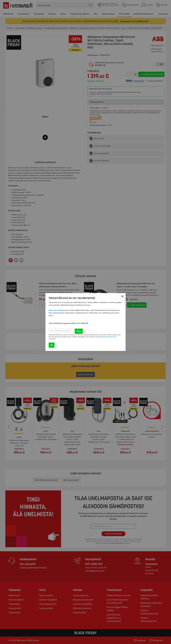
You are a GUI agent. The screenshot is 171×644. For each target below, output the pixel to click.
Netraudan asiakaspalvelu (59, 310)
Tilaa (79, 331)
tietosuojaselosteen (110, 337)
